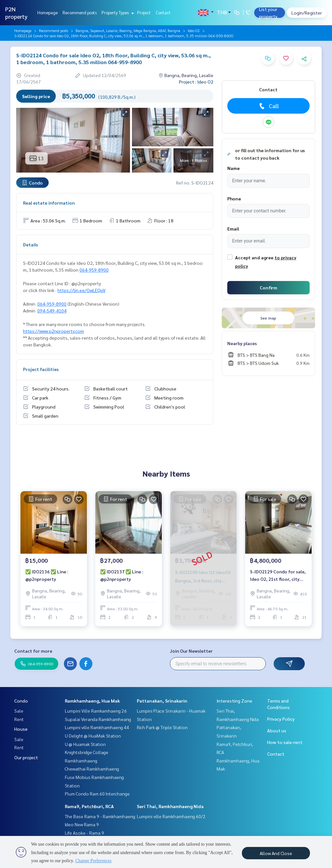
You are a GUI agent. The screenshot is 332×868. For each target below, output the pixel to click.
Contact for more (33, 651)
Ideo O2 (194, 30)
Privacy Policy (281, 719)
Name (233, 168)
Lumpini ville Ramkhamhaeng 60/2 (171, 816)
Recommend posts (80, 12)
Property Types (117, 12)
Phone (234, 198)
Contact (163, 12)
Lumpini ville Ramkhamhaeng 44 (97, 727)
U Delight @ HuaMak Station (93, 736)
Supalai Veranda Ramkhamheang (98, 719)
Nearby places (242, 343)
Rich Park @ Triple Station (162, 727)
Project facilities (41, 369)
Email (233, 229)
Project (144, 12)
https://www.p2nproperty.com (53, 331)
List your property (268, 13)
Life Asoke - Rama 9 (84, 833)
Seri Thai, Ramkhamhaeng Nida (170, 806)
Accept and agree (254, 257)
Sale (19, 711)
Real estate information (49, 203)
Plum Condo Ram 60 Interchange (97, 794)
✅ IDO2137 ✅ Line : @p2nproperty (122, 575)
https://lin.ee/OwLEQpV (81, 290)
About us (277, 730)
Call (268, 106)
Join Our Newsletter (191, 651)
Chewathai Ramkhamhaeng (92, 769)
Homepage (47, 12)
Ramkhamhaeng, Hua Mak (92, 701)
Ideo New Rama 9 (82, 824)
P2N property (16, 13)
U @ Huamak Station (85, 744)
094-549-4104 (52, 310)
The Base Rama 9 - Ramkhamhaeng (100, 816)
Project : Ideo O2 (196, 82)
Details (30, 244)
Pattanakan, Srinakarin (162, 701)
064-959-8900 (94, 270)
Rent (19, 719)
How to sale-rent (285, 742)
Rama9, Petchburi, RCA (89, 806)
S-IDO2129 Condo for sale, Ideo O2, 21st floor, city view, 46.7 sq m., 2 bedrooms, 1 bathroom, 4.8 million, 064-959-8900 (278, 575)
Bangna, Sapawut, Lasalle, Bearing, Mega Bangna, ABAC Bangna (128, 30)
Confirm (268, 287)
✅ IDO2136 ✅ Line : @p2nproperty (47, 575)
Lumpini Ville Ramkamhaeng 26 (96, 711)
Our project (26, 757)
